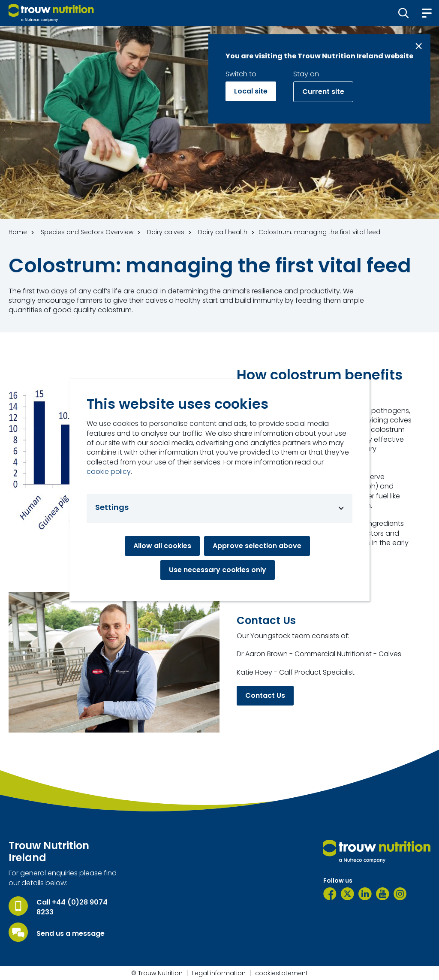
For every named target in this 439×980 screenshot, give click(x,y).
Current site (323, 92)
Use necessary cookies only (218, 570)
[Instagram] (400, 894)
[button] (404, 13)
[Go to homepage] (51, 13)
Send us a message (71, 934)
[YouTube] (383, 894)
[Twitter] (347, 894)
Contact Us (265, 695)
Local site (251, 91)
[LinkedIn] (365, 894)
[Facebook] (330, 894)
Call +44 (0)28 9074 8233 (72, 907)
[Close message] (419, 46)
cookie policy (109, 472)
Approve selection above (257, 546)
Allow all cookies (162, 546)
